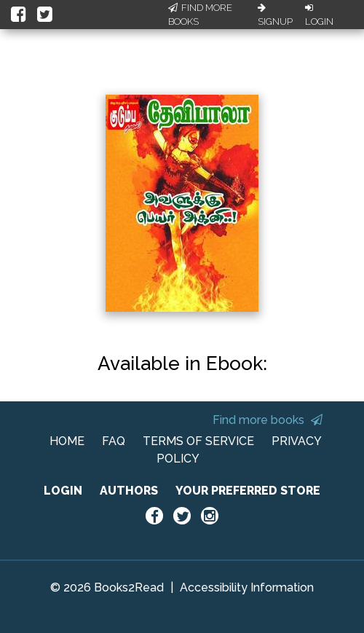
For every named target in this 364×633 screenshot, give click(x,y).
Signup (275, 15)
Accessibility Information (247, 587)
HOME (67, 441)
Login (319, 15)
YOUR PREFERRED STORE (248, 491)
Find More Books (200, 15)
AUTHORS (129, 491)
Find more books (268, 420)
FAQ (114, 441)
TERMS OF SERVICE (198, 441)
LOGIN (63, 491)
